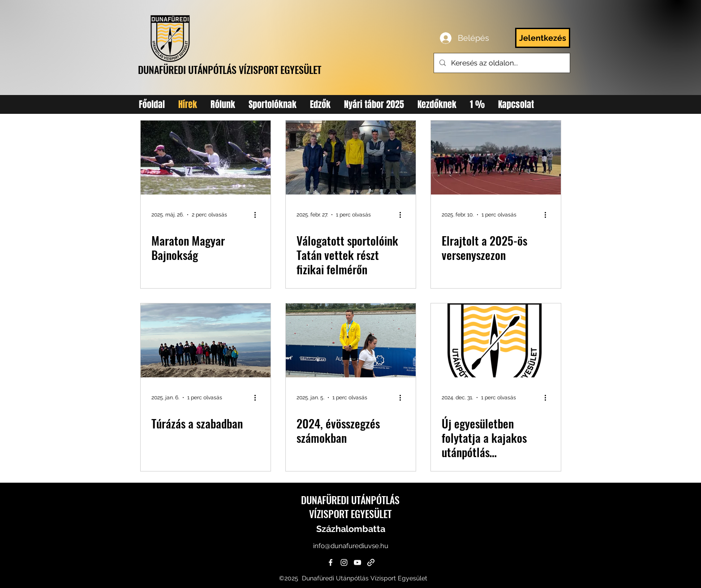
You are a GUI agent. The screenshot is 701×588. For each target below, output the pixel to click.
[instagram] (344, 562)
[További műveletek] (258, 215)
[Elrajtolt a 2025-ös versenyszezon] (496, 158)
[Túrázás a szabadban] (206, 340)
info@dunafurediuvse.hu (351, 546)
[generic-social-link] (371, 562)
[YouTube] (357, 562)
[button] (273, 104)
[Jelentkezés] (543, 38)
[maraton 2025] (206, 158)
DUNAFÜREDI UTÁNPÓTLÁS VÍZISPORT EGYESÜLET (230, 69)
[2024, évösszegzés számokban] (351, 340)
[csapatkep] (351, 158)
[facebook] (331, 562)
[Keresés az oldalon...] (501, 63)
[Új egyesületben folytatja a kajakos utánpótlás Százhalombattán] (496, 340)
